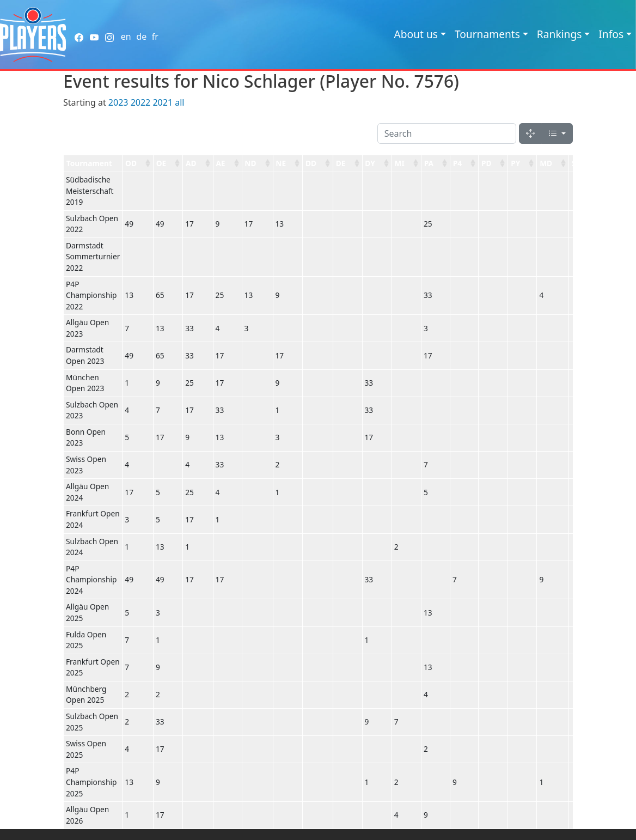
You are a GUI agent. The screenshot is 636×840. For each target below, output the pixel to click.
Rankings (559, 34)
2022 (141, 102)
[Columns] (557, 133)
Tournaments (487, 34)
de (141, 36)
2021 (163, 102)
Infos (611, 34)
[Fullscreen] (530, 133)
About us (416, 34)
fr (155, 36)
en (126, 36)
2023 (118, 102)
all (179, 102)
